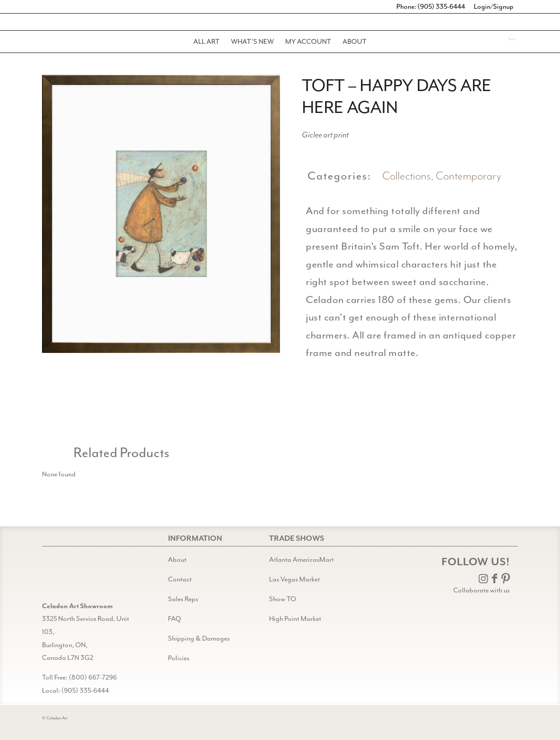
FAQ (175, 619)
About (177, 560)
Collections (407, 176)
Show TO (283, 599)
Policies (179, 658)
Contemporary (469, 176)
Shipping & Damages (199, 638)
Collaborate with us (481, 590)
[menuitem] (206, 42)
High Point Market (295, 619)
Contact (180, 579)
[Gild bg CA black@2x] (64, 578)
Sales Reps (183, 599)
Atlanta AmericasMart (301, 560)
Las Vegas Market (294, 579)
